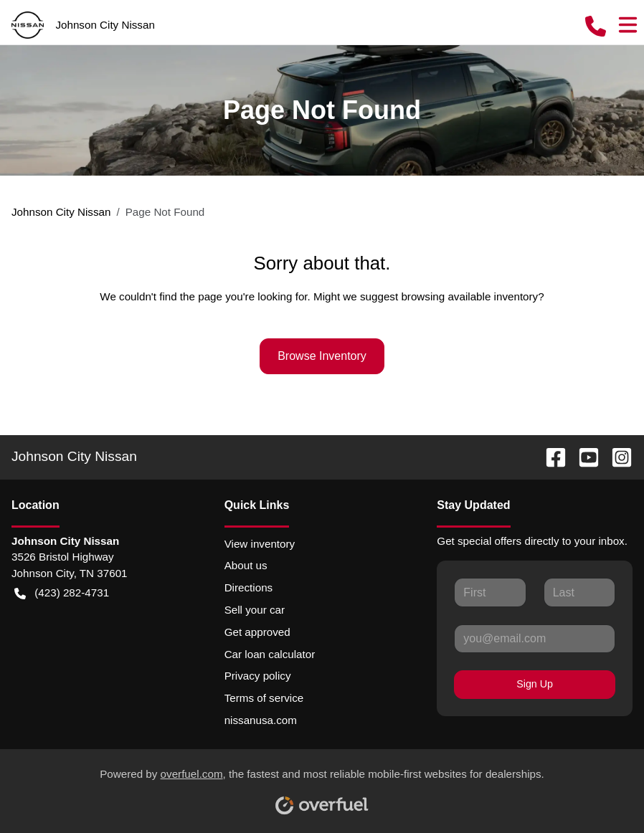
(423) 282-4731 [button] (62, 593)
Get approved (257, 632)
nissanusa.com (261, 720)
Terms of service (264, 698)
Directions (249, 587)
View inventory (260, 544)
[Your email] (535, 639)
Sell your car (255, 610)
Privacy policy (258, 676)
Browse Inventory (322, 356)
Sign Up (535, 684)
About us (246, 565)
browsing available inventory (469, 296)
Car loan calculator (270, 654)
